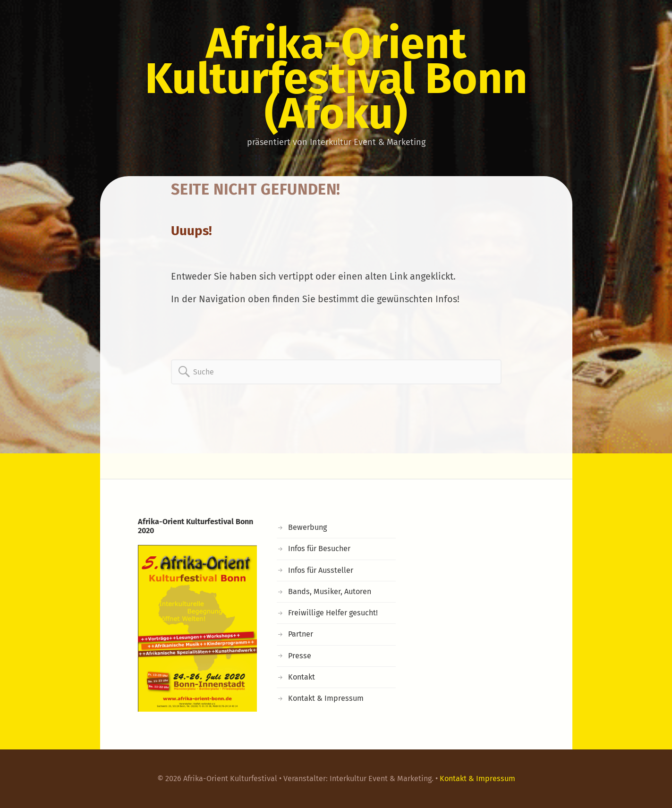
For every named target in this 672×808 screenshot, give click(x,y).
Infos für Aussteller (321, 570)
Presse (300, 656)
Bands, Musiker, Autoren (330, 591)
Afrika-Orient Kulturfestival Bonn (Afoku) (336, 78)
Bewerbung (307, 527)
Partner (301, 634)
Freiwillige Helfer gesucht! (333, 613)
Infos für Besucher (319, 549)
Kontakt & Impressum (326, 698)
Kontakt (302, 677)
